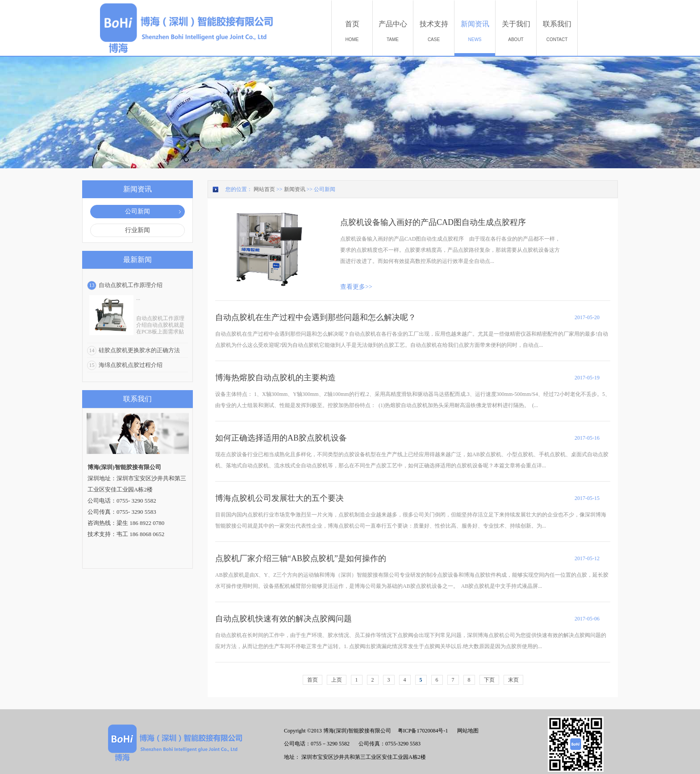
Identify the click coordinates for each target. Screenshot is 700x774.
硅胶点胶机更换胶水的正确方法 (139, 350)
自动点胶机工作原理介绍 (131, 285)
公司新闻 (325, 189)
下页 (489, 680)
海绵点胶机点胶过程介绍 (131, 365)
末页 (513, 680)
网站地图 (467, 731)
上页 (337, 680)
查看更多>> (356, 287)
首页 (312, 680)
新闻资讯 (295, 189)
